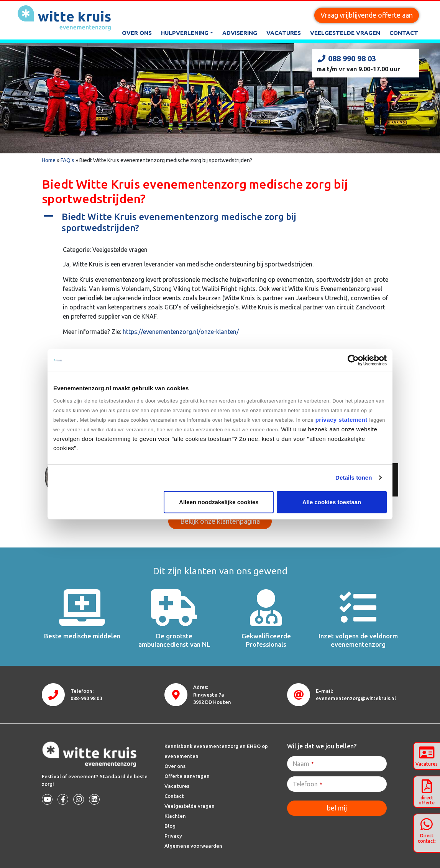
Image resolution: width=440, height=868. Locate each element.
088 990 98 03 (346, 58)
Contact (404, 33)
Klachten (175, 816)
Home (49, 160)
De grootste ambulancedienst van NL (174, 640)
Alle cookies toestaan (332, 502)
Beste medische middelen (82, 636)
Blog (170, 826)
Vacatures (284, 33)
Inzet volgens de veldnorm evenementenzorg (358, 640)
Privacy (173, 836)
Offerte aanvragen (187, 776)
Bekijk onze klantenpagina (220, 521)
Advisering (240, 33)
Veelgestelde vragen (345, 33)
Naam (303, 764)
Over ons (137, 33)
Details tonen (354, 478)
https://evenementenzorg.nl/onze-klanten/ (181, 332)
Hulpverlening (185, 33)
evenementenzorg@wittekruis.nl (356, 698)
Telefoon (308, 784)
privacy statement (341, 419)
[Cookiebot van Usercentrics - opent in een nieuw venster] (353, 360)
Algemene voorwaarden (193, 846)
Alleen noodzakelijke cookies (219, 502)
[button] (220, 223)
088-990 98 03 (86, 698)
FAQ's (67, 160)
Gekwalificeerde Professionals (266, 640)
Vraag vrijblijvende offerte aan (367, 15)
